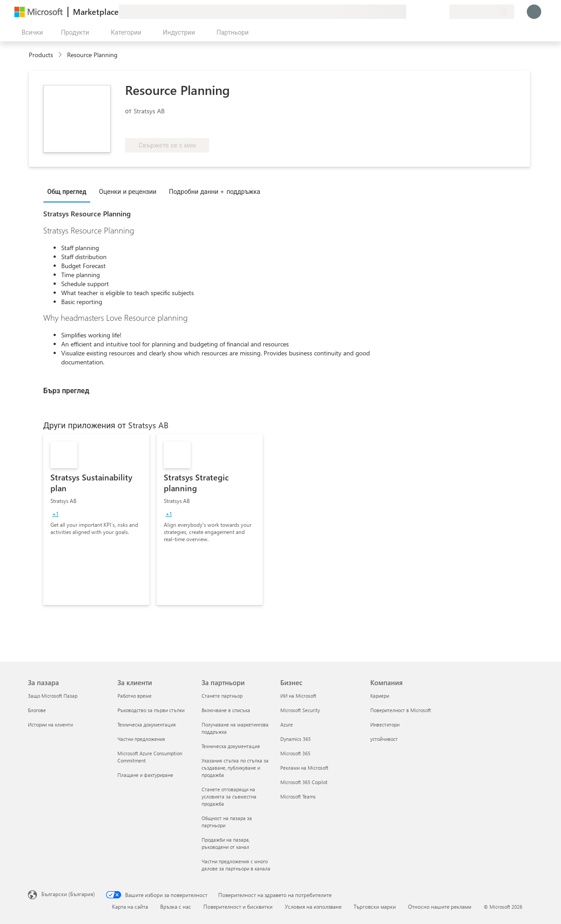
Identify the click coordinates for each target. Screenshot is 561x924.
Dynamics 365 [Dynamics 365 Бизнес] (296, 739)
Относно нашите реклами (440, 906)
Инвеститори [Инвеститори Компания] (385, 724)
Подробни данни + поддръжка (215, 191)
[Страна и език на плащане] (482, 12)
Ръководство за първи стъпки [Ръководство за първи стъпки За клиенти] (151, 710)
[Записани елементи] (431, 12)
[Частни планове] (442, 12)
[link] (96, 520)
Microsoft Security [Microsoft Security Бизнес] (300, 710)
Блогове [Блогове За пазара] (37, 710)
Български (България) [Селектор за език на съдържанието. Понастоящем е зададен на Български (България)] (68, 894)
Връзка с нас (176, 906)
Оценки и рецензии (128, 191)
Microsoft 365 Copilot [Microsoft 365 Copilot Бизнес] (304, 782)
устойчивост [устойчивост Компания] (384, 739)
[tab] (69, 191)
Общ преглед (67, 191)
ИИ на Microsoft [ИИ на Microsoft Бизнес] (298, 696)
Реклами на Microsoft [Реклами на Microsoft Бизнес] (304, 768)
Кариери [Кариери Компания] (380, 696)
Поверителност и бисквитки (238, 906)
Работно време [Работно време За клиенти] (135, 696)
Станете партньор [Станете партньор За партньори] (222, 696)
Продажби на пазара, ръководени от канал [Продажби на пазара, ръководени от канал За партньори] (226, 843)
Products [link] (41, 55)
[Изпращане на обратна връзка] (410, 12)
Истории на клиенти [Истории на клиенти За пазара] (50, 724)
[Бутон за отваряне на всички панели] (30, 32)
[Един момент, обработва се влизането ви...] (534, 12)
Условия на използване (313, 906)
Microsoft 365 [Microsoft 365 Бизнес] (295, 753)
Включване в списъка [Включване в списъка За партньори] (226, 710)
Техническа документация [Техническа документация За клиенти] (147, 724)
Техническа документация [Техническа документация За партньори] (231, 746)
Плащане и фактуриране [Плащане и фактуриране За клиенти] (145, 775)
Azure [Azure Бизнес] (287, 724)
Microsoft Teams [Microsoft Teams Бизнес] (298, 796)
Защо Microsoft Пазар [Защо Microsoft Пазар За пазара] (53, 696)
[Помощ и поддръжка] (421, 12)
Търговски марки (375, 906)
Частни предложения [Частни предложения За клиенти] (141, 739)
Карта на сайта (130, 906)
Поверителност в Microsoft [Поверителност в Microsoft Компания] (401, 710)
